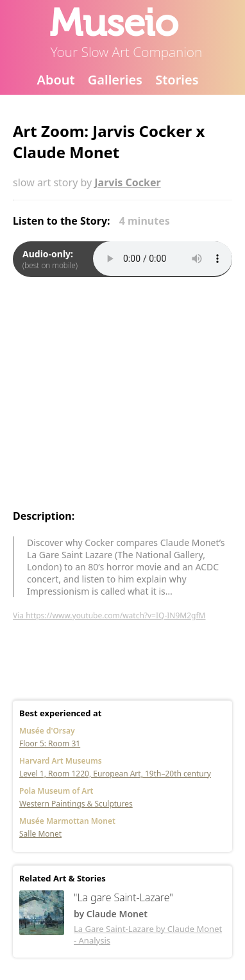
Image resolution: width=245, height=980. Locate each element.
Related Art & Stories (63, 878)
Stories (177, 80)
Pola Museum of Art (56, 791)
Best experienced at (60, 713)
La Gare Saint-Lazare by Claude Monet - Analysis (148, 935)
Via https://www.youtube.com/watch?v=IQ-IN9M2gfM (109, 615)
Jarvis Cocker (127, 182)
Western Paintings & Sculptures (76, 804)
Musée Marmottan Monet (67, 821)
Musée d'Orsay (47, 731)
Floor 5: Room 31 (50, 743)
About (55, 80)
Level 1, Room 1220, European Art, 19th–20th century (115, 774)
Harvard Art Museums (61, 761)
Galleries (115, 80)
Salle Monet (40, 834)
